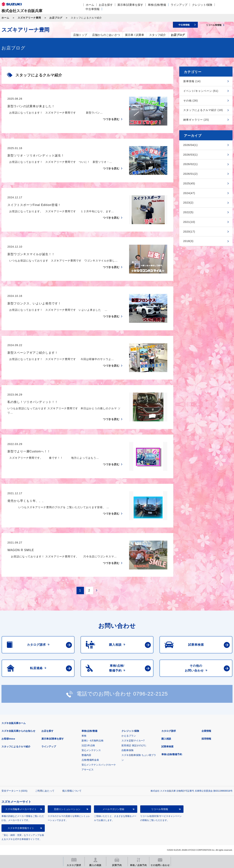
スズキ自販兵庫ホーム (14, 723)
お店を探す (106, 5)
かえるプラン (129, 736)
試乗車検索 (167, 747)
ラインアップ (179, 5)
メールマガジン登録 (113, 809)
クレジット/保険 (202, 5)
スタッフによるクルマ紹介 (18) (203, 110)
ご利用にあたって (45, 791)
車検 (84, 736)
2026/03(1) (191, 155)
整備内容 (86, 755)
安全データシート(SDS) (14, 791)
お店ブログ (56, 18)
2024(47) (189, 193)
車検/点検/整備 (157, 5)
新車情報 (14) (192, 81)
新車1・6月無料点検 (92, 741)
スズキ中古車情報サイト (21, 828)
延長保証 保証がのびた (134, 745)
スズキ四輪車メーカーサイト (21, 809)
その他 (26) (191, 101)
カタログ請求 (169, 731)
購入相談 (166, 739)
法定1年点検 (88, 745)
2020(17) (189, 232)
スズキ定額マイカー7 (133, 741)
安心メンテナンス (91, 750)
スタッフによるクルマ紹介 (16, 747)
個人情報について (72, 791)
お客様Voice (8, 739)
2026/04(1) (191, 145)
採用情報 (206, 739)
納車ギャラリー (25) (196, 120)
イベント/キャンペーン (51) (201, 91)
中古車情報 (93, 9)
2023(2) (188, 203)
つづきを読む (111, 119)
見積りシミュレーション (67, 809)
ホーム (90, 5)
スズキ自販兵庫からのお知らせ (18, 731)
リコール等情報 (160, 809)
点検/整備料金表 (90, 760)
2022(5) (188, 212)
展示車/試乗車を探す (130, 5)
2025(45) (189, 183)
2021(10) (189, 222)
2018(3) (188, 241)
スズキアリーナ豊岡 (29, 18)
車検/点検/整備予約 (172, 754)
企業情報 (206, 731)
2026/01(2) (191, 174)
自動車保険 (127, 750)
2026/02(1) (191, 164)
